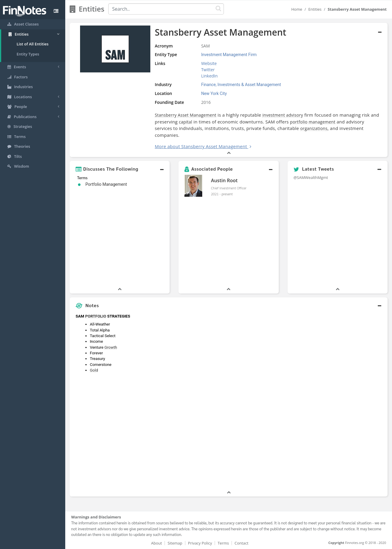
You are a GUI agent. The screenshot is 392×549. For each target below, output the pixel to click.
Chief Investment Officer (229, 188)
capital (185, 122)
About (157, 543)
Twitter (208, 70)
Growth (111, 347)
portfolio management (313, 122)
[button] (120, 169)
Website (209, 63)
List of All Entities (33, 44)
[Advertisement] (347, 400)
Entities (315, 9)
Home (297, 9)
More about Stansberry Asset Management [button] (201, 146)
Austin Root (224, 180)
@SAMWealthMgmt (311, 177)
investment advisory (283, 115)
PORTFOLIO (96, 316)
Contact (242, 543)
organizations (314, 128)
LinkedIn (209, 76)
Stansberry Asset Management (186, 115)
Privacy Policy (200, 543)
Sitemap (175, 543)
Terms (223, 543)
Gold (94, 370)
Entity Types (28, 54)
